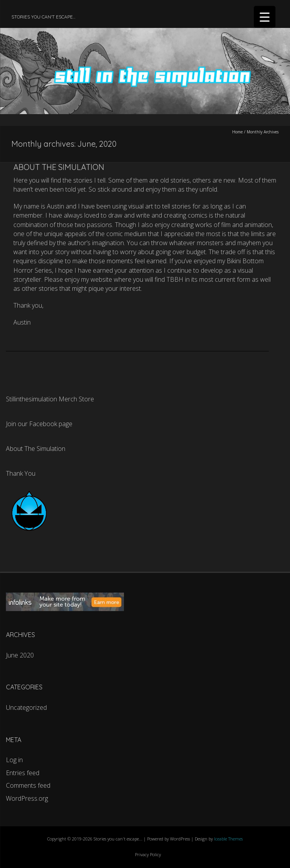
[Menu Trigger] (265, 17)
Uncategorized (26, 707)
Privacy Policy (148, 854)
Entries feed (23, 773)
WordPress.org (27, 798)
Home (237, 132)
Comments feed (28, 785)
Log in (14, 760)
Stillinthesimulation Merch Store (50, 399)
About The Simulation (59, 167)
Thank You (21, 473)
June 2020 (20, 655)
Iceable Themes (228, 839)
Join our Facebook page (39, 424)
